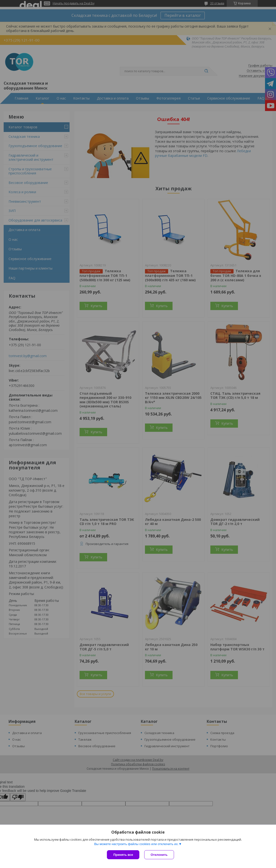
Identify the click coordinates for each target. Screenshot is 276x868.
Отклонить (159, 855)
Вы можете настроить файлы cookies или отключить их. (136, 844)
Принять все (123, 855)
